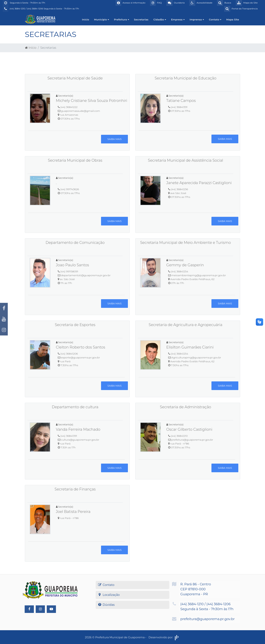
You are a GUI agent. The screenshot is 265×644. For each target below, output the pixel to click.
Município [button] (101, 19)
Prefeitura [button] (121, 19)
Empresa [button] (178, 19)
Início (86, 19)
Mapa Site (233, 19)
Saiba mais (115, 139)
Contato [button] (215, 19)
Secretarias (141, 19)
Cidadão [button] (160, 19)
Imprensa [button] (197, 19)
